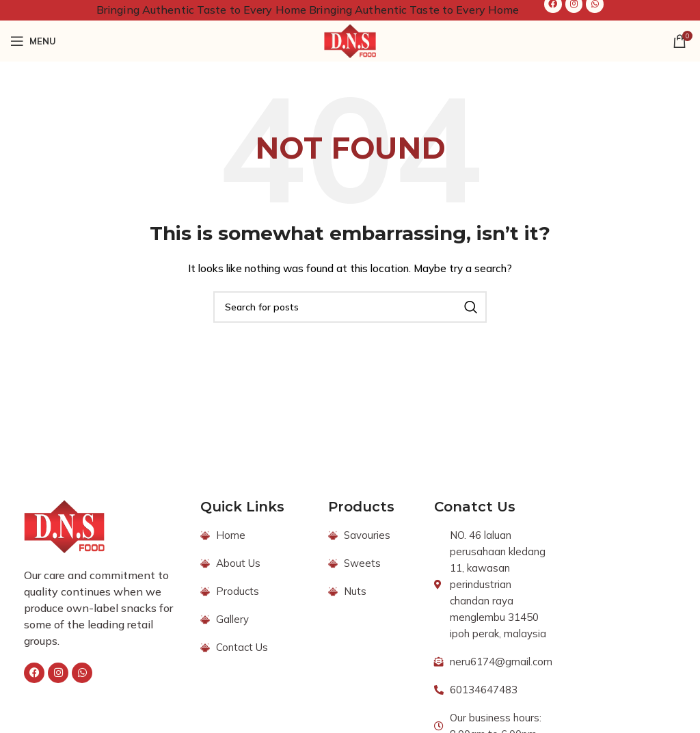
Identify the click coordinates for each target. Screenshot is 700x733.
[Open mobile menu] (33, 41)
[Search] (350, 307)
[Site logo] (350, 40)
